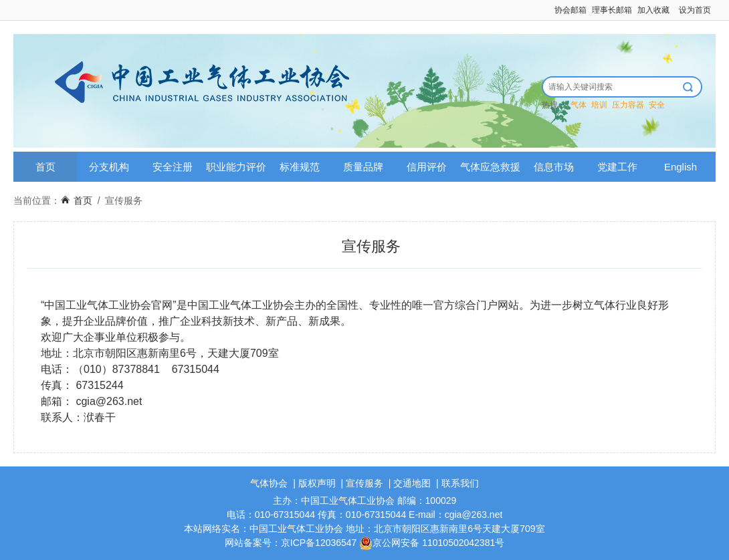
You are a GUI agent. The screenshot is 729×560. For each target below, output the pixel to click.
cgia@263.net (109, 401)
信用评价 (427, 167)
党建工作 (617, 167)
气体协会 (269, 483)
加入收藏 (653, 10)
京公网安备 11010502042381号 (432, 543)
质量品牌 (363, 167)
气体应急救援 (490, 167)
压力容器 (628, 105)
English (681, 167)
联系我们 (460, 483)
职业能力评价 (236, 167)
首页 (45, 167)
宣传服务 (124, 200)
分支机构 (109, 167)
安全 (657, 105)
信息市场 (554, 167)
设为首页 (695, 10)
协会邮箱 (570, 10)
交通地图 (412, 483)
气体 (579, 105)
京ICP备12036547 (319, 543)
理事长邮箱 (612, 10)
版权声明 (317, 483)
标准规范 (300, 167)
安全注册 (173, 167)
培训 (599, 105)
